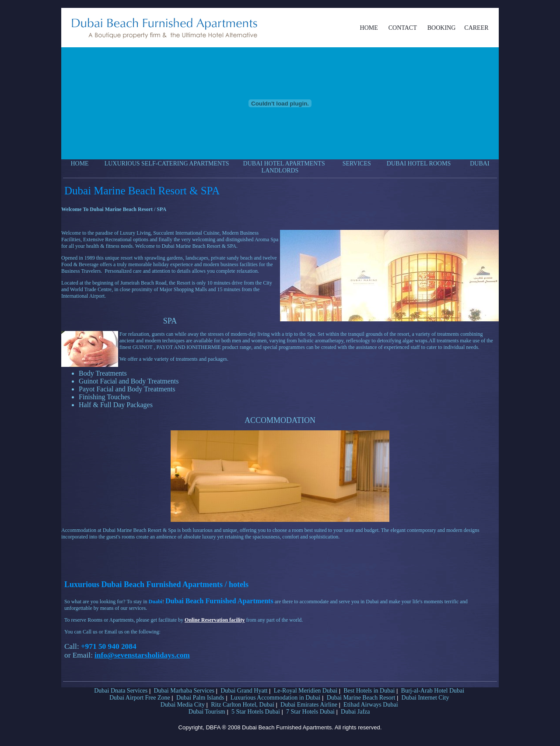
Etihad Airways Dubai (371, 705)
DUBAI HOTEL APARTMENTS (284, 164)
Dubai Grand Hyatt (244, 691)
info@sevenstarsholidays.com (142, 655)
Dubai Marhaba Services (184, 691)
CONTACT (403, 28)
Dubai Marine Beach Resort (361, 698)
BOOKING (442, 28)
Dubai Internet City (425, 698)
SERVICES (357, 164)
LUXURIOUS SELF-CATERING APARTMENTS (167, 164)
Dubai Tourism (207, 712)
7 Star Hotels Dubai (310, 712)
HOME (369, 28)
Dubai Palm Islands (200, 698)
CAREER (476, 28)
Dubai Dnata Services (121, 691)
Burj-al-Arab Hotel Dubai (433, 691)
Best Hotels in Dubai (369, 691)
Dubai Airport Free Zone (140, 698)
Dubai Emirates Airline (309, 705)
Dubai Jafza (355, 712)
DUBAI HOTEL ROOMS (419, 164)
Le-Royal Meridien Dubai (306, 691)
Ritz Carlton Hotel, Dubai (243, 705)
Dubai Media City (183, 705)
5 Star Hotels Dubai (256, 712)
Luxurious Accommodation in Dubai (276, 698)
